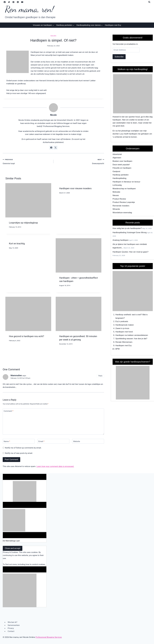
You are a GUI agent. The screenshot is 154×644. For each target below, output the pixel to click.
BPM (117, 349)
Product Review (119, 199)
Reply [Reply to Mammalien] (100, 376)
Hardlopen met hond (124, 332)
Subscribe (119, 57)
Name (7, 441)
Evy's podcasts (122, 321)
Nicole (53, 115)
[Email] (22, 2)
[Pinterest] (13, 2)
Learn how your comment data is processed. (55, 466)
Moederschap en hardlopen (124, 189)
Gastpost (116, 171)
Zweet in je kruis (122, 328)
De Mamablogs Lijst (11, 541)
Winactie (116, 209)
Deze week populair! (121, 165)
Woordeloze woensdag (122, 213)
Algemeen (117, 158)
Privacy (11, 628)
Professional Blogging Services (49, 637)
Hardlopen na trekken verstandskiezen (132, 335)
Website (77, 441)
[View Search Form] (149, 2)
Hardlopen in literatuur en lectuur (126, 182)
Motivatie (116, 192)
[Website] (88, 441)
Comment (9, 411)
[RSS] (18, 2)
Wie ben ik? (12, 622)
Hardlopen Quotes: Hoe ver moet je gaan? (130, 252)
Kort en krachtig (17, 244)
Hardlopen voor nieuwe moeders (75, 188)
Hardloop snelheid (123, 315)
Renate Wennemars (124, 342)
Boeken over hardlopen (122, 161)
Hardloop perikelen (121, 175)
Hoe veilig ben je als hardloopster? (127, 228)
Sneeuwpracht (80, 161)
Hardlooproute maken (125, 325)
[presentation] (28, 200)
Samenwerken (14, 625)
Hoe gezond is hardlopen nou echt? (26, 336)
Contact (11, 631)
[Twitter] (9, 2)
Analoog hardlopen (121, 240)
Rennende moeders (121, 206)
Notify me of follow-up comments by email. (23, 448)
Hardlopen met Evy (113, 25)
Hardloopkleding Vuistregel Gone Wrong (130, 232)
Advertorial (117, 154)
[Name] (19, 441)
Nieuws (53, 36)
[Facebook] (5, 2)
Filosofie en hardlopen (122, 168)
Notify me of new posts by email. (19, 453)
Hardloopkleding (119, 178)
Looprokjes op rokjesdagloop (23, 223)
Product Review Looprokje (124, 202)
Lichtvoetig (117, 185)
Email (41, 441)
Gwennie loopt (27, 161)
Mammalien (16, 375)
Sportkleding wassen (124, 339)
